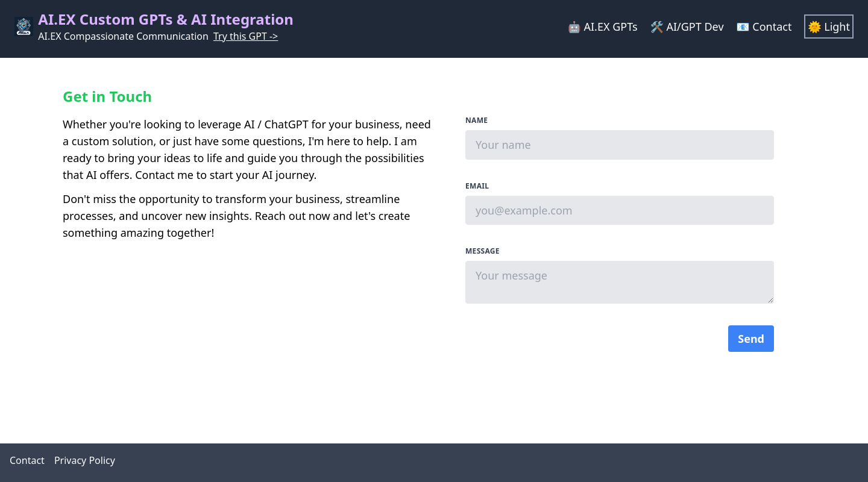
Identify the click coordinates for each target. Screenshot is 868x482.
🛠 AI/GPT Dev (688, 27)
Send (751, 339)
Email (477, 186)
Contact (27, 460)
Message (483, 251)
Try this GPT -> (246, 36)
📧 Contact (765, 27)
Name (476, 120)
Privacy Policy (85, 460)
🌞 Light (829, 27)
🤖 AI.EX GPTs (604, 27)
